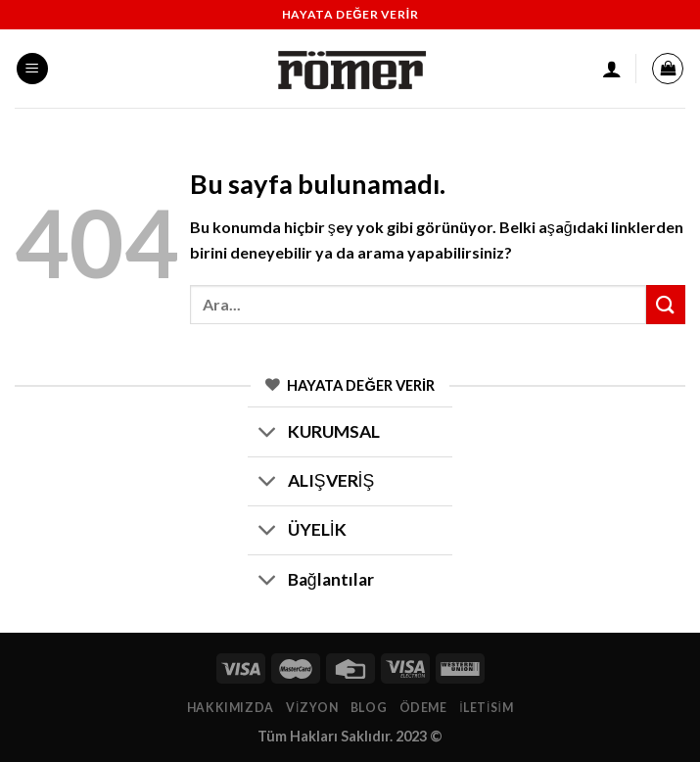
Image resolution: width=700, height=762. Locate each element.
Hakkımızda (231, 708)
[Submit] (666, 304)
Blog (369, 708)
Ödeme (423, 708)
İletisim (486, 708)
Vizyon (312, 708)
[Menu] (32, 69)
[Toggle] (267, 434)
